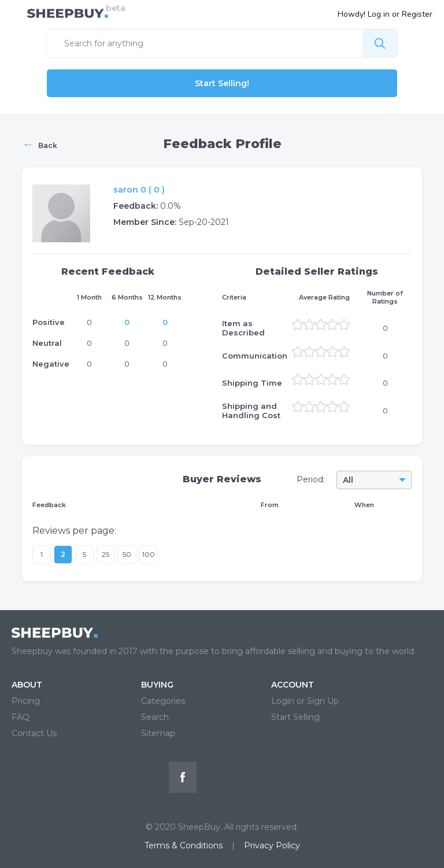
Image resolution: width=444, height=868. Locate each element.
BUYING (157, 685)
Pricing (26, 701)
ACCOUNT (293, 685)
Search (155, 717)
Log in (379, 14)
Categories (163, 701)
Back (40, 144)
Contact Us (34, 733)
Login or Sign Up (305, 701)
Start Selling (295, 717)
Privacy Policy (272, 845)
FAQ (21, 717)
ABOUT (27, 685)
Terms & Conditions (184, 845)
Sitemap (158, 733)
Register (417, 14)
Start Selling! (222, 83)
